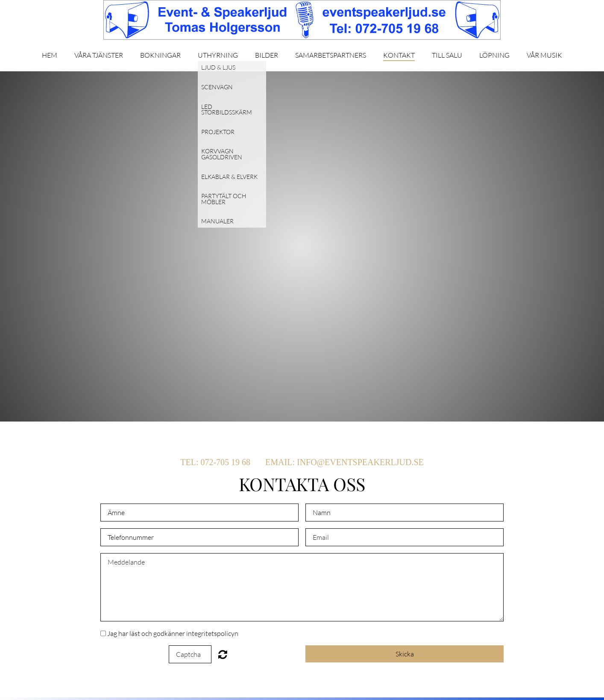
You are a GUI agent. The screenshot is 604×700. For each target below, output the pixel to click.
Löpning (494, 56)
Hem (50, 56)
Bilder (267, 56)
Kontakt (399, 56)
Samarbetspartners (331, 56)
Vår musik (544, 56)
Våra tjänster (99, 56)
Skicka (405, 654)
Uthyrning (218, 56)
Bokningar (160, 56)
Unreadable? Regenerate (223, 654)
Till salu (447, 56)
